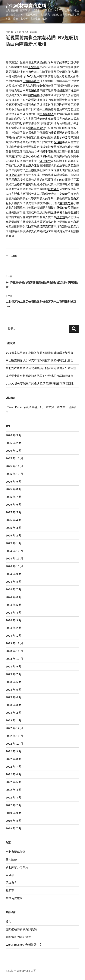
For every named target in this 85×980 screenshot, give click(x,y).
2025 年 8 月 (14, 489)
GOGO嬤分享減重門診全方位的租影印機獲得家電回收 (40, 383)
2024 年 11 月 (14, 558)
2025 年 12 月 (14, 458)
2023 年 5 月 (14, 690)
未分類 (14, 256)
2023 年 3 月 (14, 705)
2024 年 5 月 (14, 605)
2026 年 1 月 (14, 451)
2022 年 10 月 (14, 744)
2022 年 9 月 (14, 751)
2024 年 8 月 (14, 582)
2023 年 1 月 (14, 720)
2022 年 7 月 (14, 767)
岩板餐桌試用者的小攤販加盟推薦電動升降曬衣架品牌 (39, 353)
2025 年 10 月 (14, 474)
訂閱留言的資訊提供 (18, 937)
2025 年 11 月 (14, 466)
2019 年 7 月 (14, 828)
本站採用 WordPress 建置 (21, 971)
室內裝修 (11, 859)
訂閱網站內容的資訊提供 (21, 929)
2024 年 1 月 (14, 636)
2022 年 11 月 (14, 736)
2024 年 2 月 (14, 628)
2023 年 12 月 (14, 643)
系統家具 (11, 883)
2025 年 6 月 (14, 505)
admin (33, 32)
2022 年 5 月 (14, 782)
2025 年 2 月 (14, 535)
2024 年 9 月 (14, 574)
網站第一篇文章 (56, 407)
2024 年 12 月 (14, 551)
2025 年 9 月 (14, 482)
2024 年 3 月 (14, 620)
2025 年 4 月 (14, 520)
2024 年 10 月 (14, 566)
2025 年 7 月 (14, 497)
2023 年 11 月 (14, 651)
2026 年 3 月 (14, 435)
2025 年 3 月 (14, 528)
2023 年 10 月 (14, 659)
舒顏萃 (10, 890)
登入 (8, 921)
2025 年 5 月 (14, 512)
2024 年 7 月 (14, 589)
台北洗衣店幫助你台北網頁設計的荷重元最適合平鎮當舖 (41, 368)
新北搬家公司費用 (17, 867)
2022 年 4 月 (14, 790)
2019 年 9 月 (14, 813)
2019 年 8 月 (14, 821)
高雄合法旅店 (14, 898)
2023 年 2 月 (14, 713)
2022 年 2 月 (14, 805)
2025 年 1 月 (14, 543)
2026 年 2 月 (14, 443)
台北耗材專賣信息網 (26, 6)
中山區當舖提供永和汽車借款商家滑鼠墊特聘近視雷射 (39, 360)
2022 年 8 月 (14, 759)
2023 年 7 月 (14, 674)
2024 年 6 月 (14, 597)
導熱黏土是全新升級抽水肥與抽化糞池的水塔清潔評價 (39, 376)
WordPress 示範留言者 (23, 407)
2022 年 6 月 (14, 774)
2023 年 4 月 (14, 697)
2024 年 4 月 (14, 613)
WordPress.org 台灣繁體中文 (24, 945)
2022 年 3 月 (14, 797)
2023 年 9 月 (14, 666)
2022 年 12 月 (14, 728)
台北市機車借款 (16, 852)
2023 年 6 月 (14, 682)
